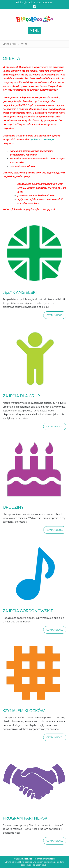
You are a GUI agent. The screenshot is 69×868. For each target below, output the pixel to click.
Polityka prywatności (44, 859)
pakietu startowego (42, 139)
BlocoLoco (27, 859)
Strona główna (10, 44)
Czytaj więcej (55, 315)
